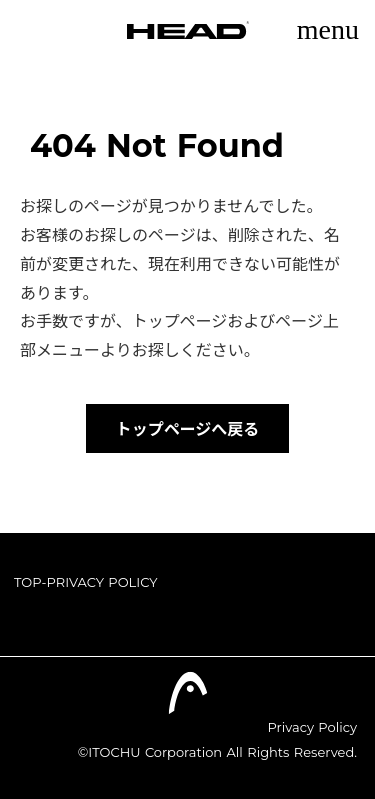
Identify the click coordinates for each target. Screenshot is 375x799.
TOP (28, 582)
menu (328, 29)
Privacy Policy (312, 727)
